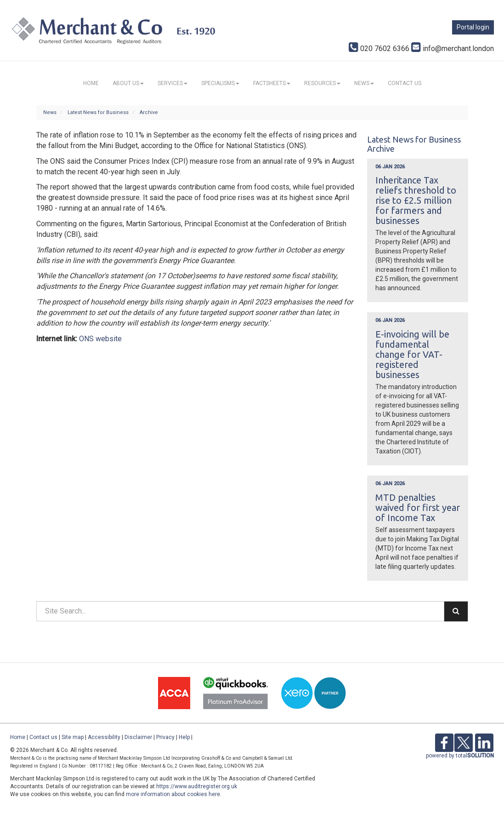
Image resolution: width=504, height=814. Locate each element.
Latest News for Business (98, 112)
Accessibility (104, 737)
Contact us (405, 83)
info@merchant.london (453, 49)
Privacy (165, 737)
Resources (322, 83)
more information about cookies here (173, 794)
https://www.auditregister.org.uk (197, 786)
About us (128, 83)
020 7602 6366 (379, 49)
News (364, 83)
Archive (149, 112)
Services (173, 83)
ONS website (100, 339)
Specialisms (220, 83)
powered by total (460, 756)
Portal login (473, 27)
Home (91, 83)
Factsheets (272, 83)
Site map (73, 737)
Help (184, 737)
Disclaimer (138, 737)
